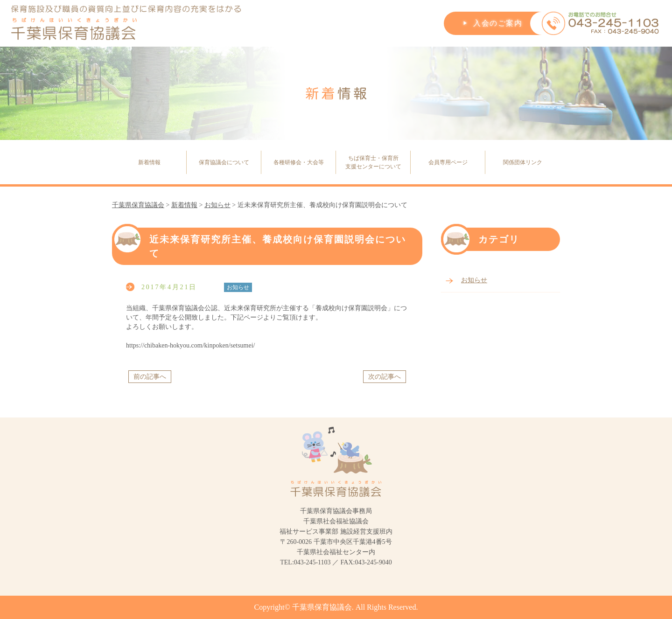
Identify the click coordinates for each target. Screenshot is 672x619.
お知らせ (474, 280)
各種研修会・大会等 (299, 162)
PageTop (646, 589)
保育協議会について (224, 162)
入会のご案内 (498, 23)
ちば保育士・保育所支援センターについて (373, 162)
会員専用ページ (448, 162)
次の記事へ (385, 377)
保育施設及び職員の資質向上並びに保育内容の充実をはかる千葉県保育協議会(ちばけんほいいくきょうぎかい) (126, 23)
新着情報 (149, 162)
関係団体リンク (523, 162)
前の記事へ (150, 377)
